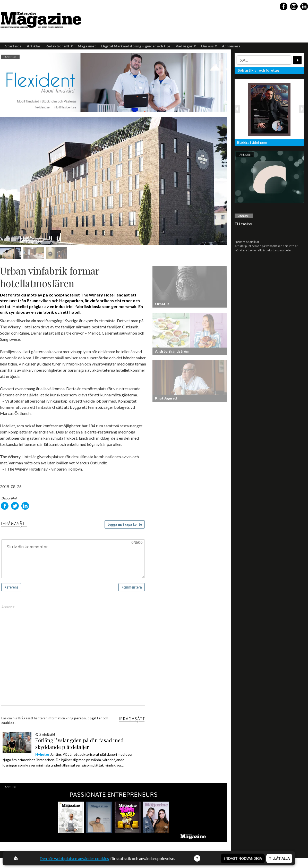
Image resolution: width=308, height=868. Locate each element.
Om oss (209, 46)
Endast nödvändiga (243, 858)
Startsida (13, 46)
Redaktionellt (59, 46)
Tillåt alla (279, 858)
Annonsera (231, 46)
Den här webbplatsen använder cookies (74, 858)
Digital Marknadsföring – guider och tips (136, 46)
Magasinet (87, 46)
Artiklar (34, 46)
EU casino (243, 224)
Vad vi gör (186, 46)
